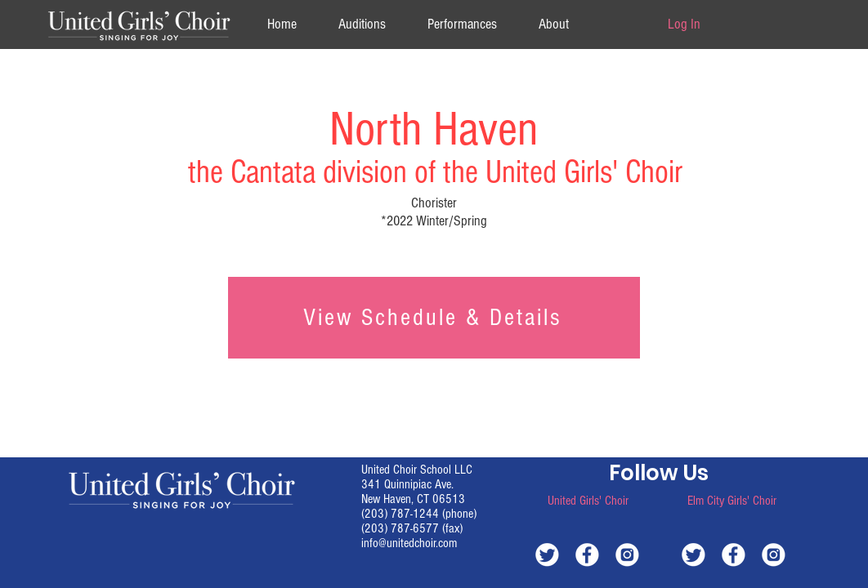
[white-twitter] (547, 554)
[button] (553, 24)
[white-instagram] (627, 554)
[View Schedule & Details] (434, 318)
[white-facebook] (587, 554)
